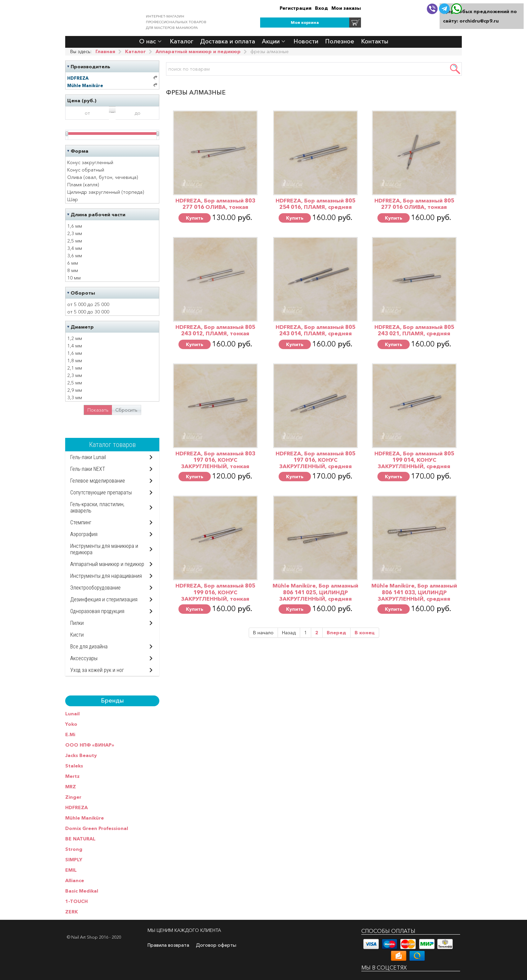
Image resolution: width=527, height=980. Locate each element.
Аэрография (84, 534)
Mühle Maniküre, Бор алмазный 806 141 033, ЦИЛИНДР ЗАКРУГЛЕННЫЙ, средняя (414, 592)
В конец (365, 633)
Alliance (75, 880)
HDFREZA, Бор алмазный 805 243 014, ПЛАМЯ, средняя (315, 330)
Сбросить (126, 410)
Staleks (74, 766)
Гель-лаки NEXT (88, 469)
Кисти (77, 635)
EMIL (71, 870)
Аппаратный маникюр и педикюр (107, 564)
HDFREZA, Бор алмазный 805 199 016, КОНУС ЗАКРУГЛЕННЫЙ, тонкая (215, 592)
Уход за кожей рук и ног (97, 670)
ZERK (72, 912)
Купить (195, 218)
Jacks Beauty (81, 755)
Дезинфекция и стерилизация (104, 599)
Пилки (77, 623)
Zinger (73, 797)
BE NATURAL (80, 839)
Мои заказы (346, 8)
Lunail (72, 714)
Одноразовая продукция (97, 611)
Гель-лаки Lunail (88, 457)
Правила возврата (168, 945)
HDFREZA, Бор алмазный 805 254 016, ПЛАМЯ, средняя (315, 204)
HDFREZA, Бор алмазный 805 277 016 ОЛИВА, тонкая (414, 204)
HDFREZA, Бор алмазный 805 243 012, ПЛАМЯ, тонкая (215, 330)
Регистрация (296, 8)
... (112, 110)
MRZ (71, 787)
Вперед (336, 633)
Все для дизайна (89, 647)
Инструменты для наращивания (106, 576)
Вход (321, 8)
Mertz (72, 776)
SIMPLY (74, 860)
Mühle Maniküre (85, 818)
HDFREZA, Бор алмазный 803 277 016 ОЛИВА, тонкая (215, 204)
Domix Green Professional (97, 828)
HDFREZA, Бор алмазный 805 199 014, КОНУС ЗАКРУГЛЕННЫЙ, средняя (414, 460)
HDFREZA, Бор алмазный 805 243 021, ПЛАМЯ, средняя (414, 330)
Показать (98, 410)
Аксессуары (84, 658)
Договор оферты (216, 945)
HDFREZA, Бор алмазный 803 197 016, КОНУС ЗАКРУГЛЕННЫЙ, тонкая (215, 460)
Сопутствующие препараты (101, 493)
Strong (74, 849)
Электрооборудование (95, 588)
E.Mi (70, 734)
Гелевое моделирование (98, 481)
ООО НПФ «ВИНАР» (90, 745)
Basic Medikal (82, 891)
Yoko (71, 724)
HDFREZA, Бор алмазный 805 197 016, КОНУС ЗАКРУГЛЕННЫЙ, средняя (315, 460)
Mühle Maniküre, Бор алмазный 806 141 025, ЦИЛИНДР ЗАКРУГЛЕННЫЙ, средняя (315, 592)
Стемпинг (81, 522)
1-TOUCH (76, 901)
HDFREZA (76, 807)
